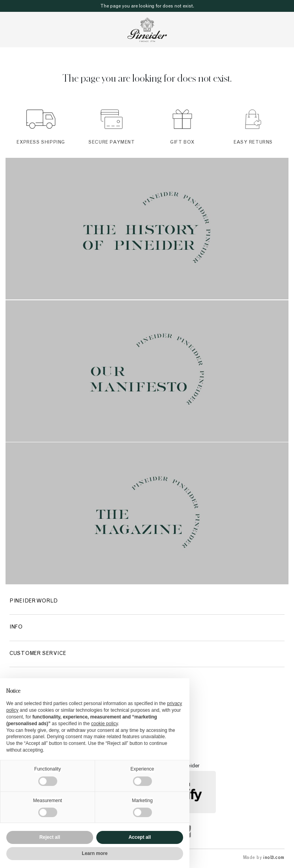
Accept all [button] (140, 837)
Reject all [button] (50, 837)
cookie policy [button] (105, 724)
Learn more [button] (95, 853)
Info (16, 628)
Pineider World (34, 601)
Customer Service (38, 654)
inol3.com (274, 858)
